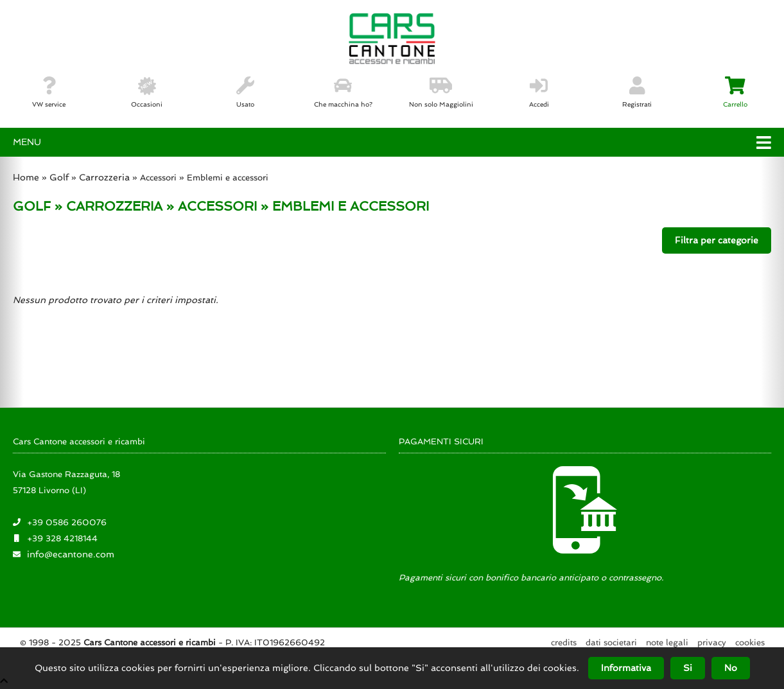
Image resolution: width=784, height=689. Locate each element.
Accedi (539, 92)
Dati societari (611, 642)
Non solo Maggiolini (441, 92)
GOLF (32, 206)
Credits (564, 642)
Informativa (626, 668)
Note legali (667, 642)
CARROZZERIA (114, 206)
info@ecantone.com (71, 554)
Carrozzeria (104, 177)
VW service (49, 92)
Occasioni (147, 92)
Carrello (735, 92)
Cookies (750, 642)
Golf (59, 177)
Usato (245, 92)
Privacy (712, 642)
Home (26, 177)
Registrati (637, 92)
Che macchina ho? (343, 92)
